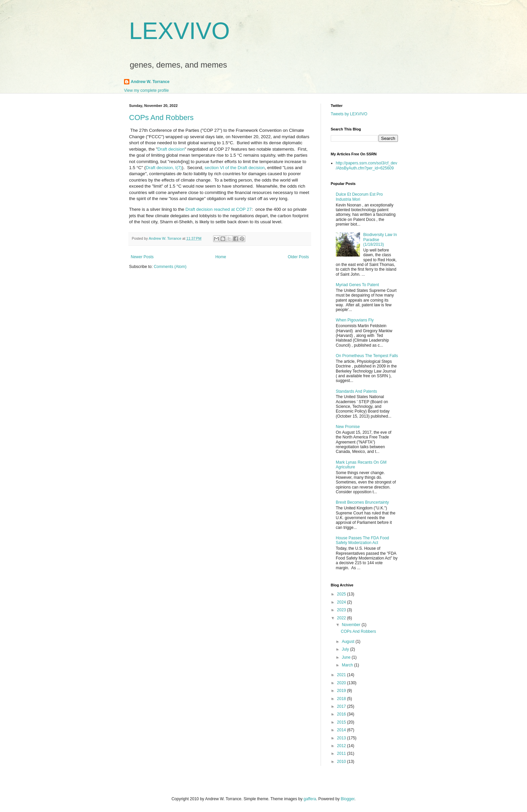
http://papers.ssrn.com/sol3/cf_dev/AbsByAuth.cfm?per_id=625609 (367, 165)
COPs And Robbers (161, 118)
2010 (342, 762)
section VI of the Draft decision (235, 168)
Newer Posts (142, 257)
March (348, 665)
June (347, 657)
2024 (342, 602)
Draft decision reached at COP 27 (219, 209)
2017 (342, 706)
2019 (342, 691)
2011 (342, 753)
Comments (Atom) (170, 267)
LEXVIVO (179, 31)
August (349, 642)
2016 (342, 714)
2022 (342, 618)
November (352, 625)
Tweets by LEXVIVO (349, 114)
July (346, 649)
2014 (342, 730)
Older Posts (298, 257)
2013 (342, 738)
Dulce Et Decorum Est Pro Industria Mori (359, 197)
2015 (342, 722)
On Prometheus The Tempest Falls (367, 356)
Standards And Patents (356, 391)
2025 (342, 594)
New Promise (348, 427)
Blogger (348, 799)
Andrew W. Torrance (150, 82)
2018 (342, 699)
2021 (342, 675)
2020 (342, 683)
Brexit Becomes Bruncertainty (362, 502)
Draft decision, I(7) (164, 168)
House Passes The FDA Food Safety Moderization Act (362, 540)
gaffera (310, 799)
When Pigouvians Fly (355, 320)
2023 (342, 610)
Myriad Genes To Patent (357, 285)
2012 (342, 746)
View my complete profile (146, 90)
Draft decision (171, 149)
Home (221, 257)
